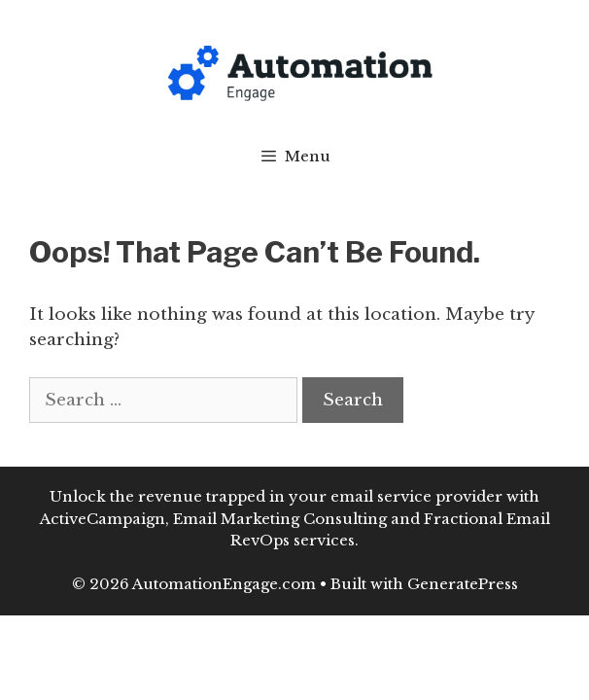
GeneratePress (463, 584)
